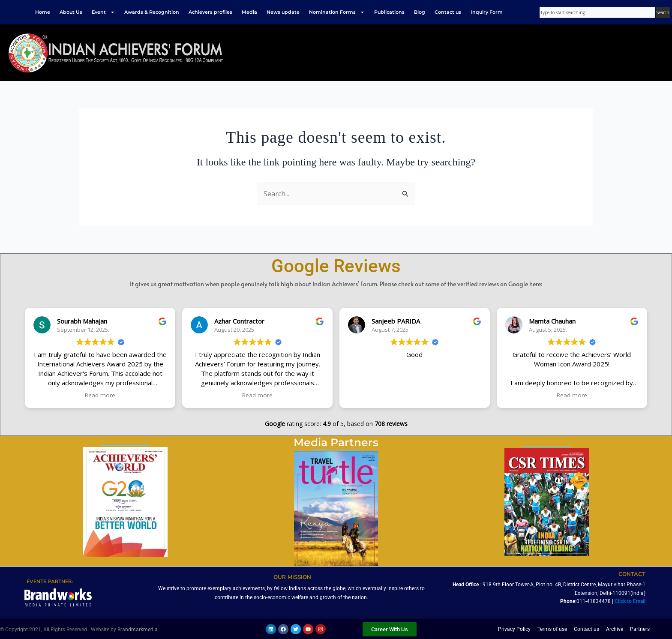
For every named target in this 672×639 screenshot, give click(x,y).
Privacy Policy (514, 629)
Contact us (448, 12)
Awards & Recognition (152, 12)
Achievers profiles (210, 12)
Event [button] (103, 12)
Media (249, 12)
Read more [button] (100, 395)
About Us (71, 12)
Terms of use (552, 629)
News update (283, 12)
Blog (420, 12)
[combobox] (597, 12)
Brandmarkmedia (138, 630)
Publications (389, 12)
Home (43, 12)
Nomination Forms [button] (337, 12)
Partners (640, 629)
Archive (615, 629)
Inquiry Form (487, 12)
